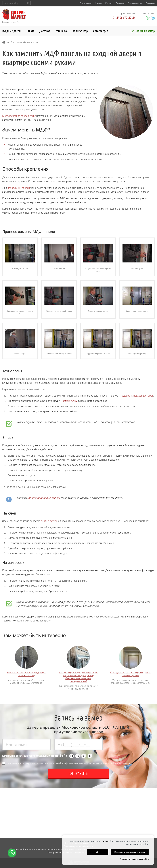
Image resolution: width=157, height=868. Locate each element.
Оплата (30, 31)
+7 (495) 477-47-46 (123, 18)
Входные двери (11, 31)
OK (98, 852)
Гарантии (120, 3)
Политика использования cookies (134, 859)
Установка (61, 31)
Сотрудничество (135, 3)
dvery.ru (105, 841)
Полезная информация (23, 42)
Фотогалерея (100, 31)
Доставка (45, 31)
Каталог (109, 3)
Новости (98, 3)
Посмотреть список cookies (130, 852)
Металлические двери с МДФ (19, 116)
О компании (86, 3)
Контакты (150, 3)
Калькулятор (80, 31)
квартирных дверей (19, 188)
